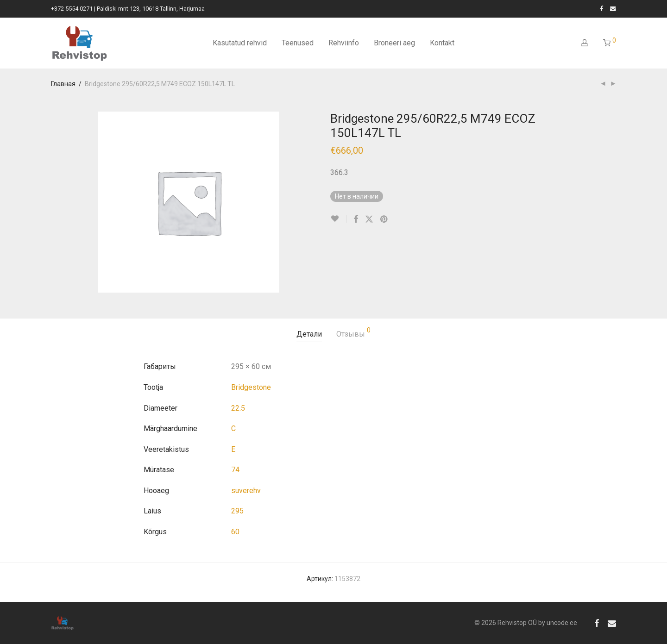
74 (235, 470)
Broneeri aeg (394, 43)
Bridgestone (251, 387)
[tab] (309, 335)
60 (235, 532)
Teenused (298, 43)
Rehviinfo (344, 43)
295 (237, 511)
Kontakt (442, 43)
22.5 (238, 408)
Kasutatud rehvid (240, 43)
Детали (309, 334)
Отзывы (353, 333)
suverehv (246, 491)
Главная (63, 84)
